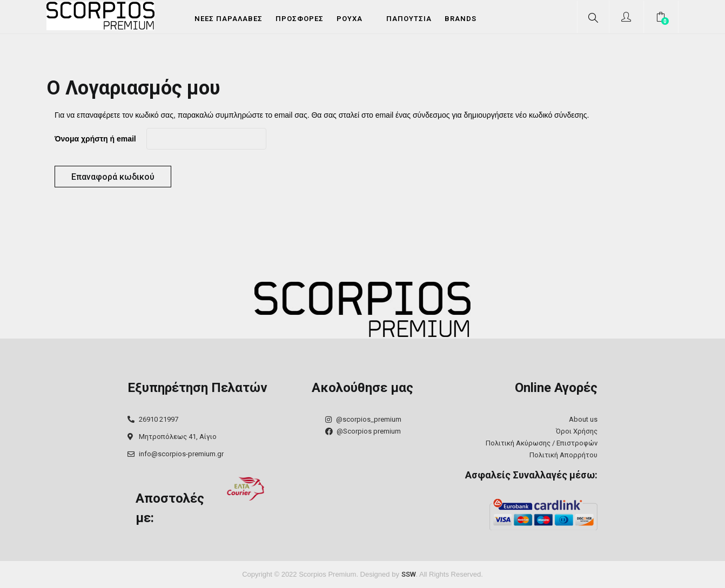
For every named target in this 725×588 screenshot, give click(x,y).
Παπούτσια (409, 19)
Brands (461, 19)
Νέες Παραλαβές (229, 19)
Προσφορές (300, 19)
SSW (409, 574)
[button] (662, 18)
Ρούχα (350, 19)
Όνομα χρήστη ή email (95, 139)
